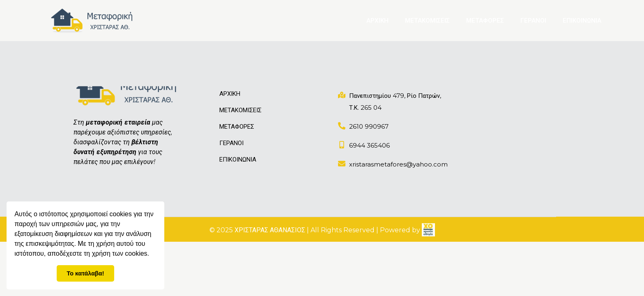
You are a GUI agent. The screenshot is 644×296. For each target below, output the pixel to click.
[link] (428, 230)
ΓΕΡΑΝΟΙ (533, 20)
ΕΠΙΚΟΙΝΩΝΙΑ (582, 20)
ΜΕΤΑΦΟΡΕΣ (485, 20)
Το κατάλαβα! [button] (86, 273)
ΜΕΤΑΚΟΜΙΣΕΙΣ (427, 20)
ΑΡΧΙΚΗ (377, 20)
